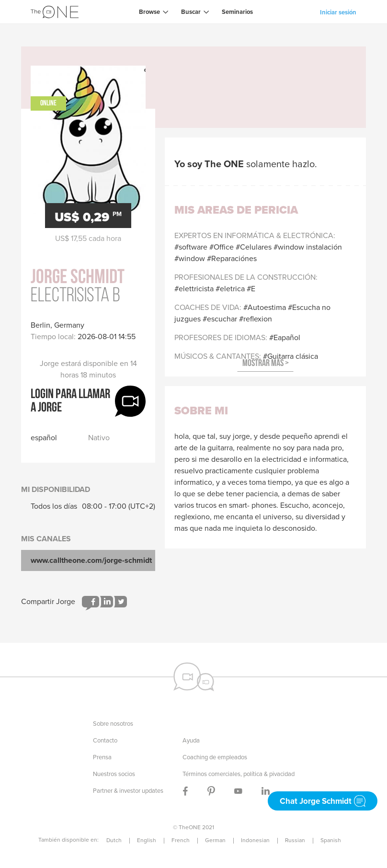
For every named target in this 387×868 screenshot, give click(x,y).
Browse (149, 12)
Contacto (105, 740)
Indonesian (255, 840)
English (147, 840)
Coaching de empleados (215, 757)
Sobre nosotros (113, 724)
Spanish (331, 840)
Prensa (102, 757)
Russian (295, 840)
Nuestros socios (114, 774)
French (181, 840)
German (215, 840)
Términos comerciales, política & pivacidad (239, 774)
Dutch (114, 840)
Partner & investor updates (128, 791)
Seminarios (237, 12)
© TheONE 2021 (193, 827)
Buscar (191, 12)
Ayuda (191, 740)
